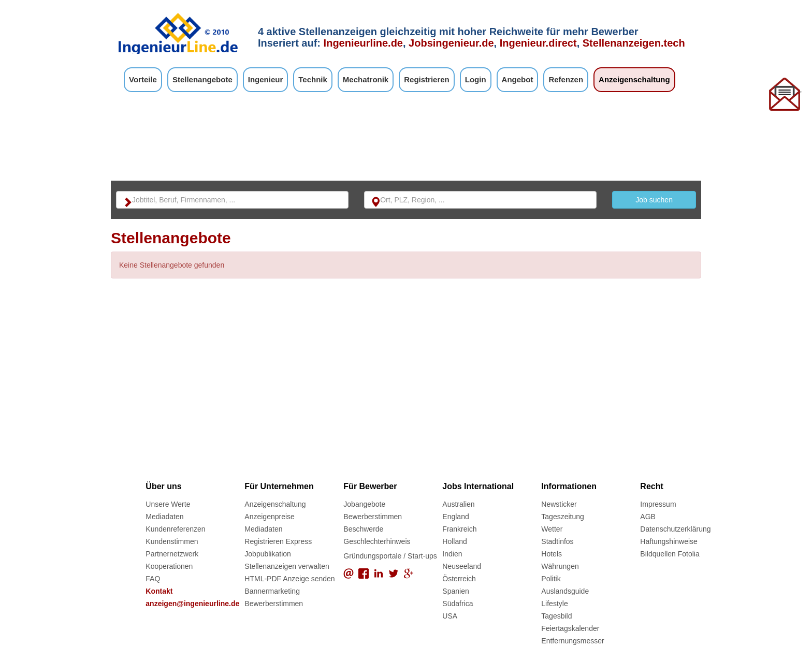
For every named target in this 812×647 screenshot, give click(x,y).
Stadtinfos (557, 541)
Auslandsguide (565, 591)
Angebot (518, 79)
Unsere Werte (168, 504)
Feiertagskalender (570, 628)
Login (476, 79)
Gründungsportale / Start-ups (390, 556)
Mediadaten (164, 517)
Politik (551, 579)
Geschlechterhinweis (377, 541)
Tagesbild (556, 616)
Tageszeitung (563, 517)
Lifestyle (554, 604)
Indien (452, 554)
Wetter (552, 529)
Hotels (552, 554)
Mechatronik (366, 79)
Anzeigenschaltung (634, 79)
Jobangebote (364, 504)
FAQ (153, 579)
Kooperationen (169, 566)
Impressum (658, 504)
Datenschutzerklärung (675, 529)
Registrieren (427, 79)
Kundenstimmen (172, 541)
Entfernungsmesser (572, 641)
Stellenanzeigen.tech (634, 43)
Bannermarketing (272, 591)
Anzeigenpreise (270, 517)
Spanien (455, 591)
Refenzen (566, 79)
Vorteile (143, 79)
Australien (458, 504)
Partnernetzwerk (172, 554)
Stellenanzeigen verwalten (287, 566)
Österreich (459, 579)
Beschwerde (363, 529)
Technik (313, 79)
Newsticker (559, 504)
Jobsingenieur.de (451, 43)
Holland (454, 541)
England (455, 517)
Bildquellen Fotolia (670, 554)
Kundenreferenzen (175, 529)
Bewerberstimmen (274, 604)
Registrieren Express (278, 541)
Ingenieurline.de (363, 43)
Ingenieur (266, 79)
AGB (648, 517)
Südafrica (458, 604)
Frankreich (459, 529)
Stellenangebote (202, 79)
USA (450, 616)
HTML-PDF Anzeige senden (289, 579)
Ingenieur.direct (538, 43)
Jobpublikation (268, 554)
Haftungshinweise (669, 541)
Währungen (560, 566)
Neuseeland (462, 566)
